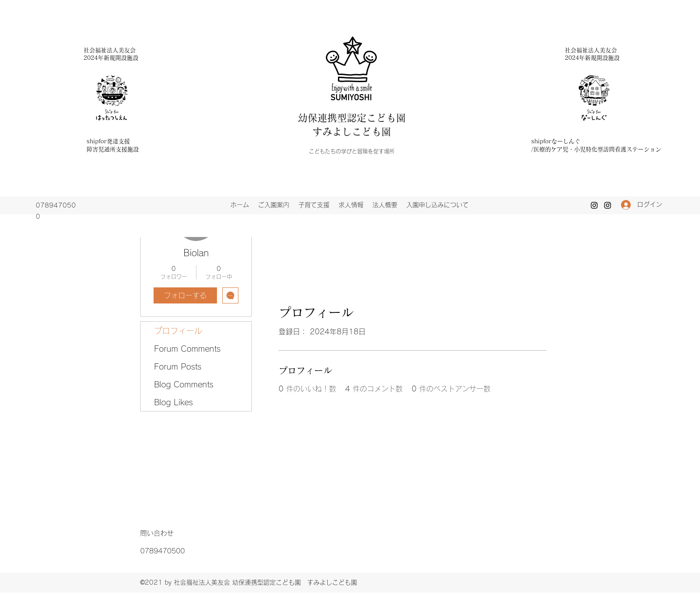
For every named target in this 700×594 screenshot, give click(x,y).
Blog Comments (184, 384)
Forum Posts (178, 366)
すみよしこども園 (352, 132)
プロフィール (178, 331)
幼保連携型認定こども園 (357, 118)
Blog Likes (173, 402)
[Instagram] (594, 205)
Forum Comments (187, 349)
